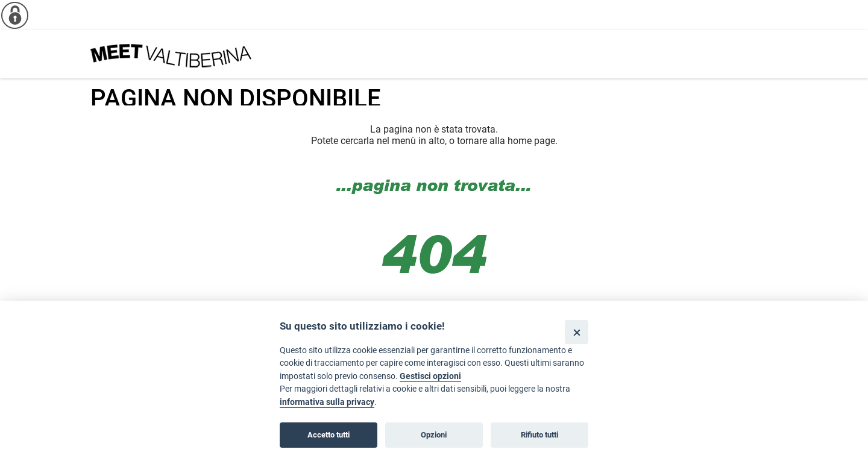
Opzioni (434, 435)
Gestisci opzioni (430, 376)
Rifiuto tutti (539, 435)
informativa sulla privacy (327, 402)
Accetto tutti (329, 435)
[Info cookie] (15, 15)
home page (531, 141)
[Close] (577, 332)
